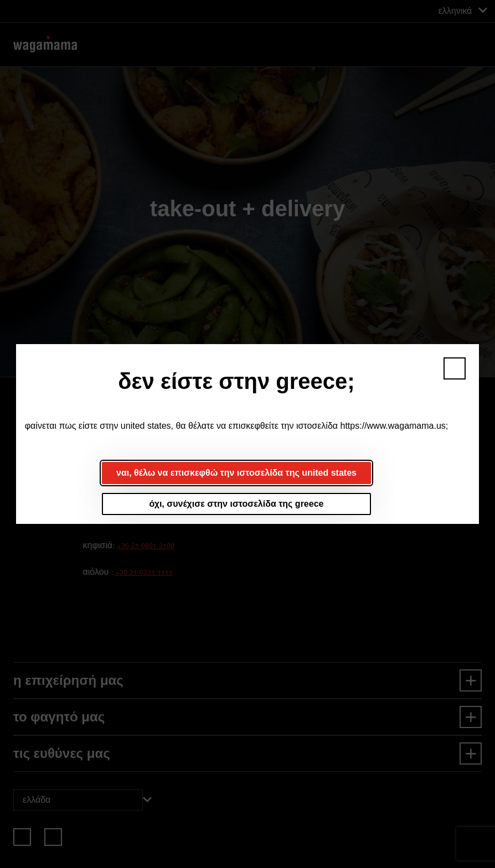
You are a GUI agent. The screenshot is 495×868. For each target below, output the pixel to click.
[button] (455, 368)
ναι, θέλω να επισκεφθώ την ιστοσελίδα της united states (236, 473)
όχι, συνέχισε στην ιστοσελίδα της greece (237, 504)
